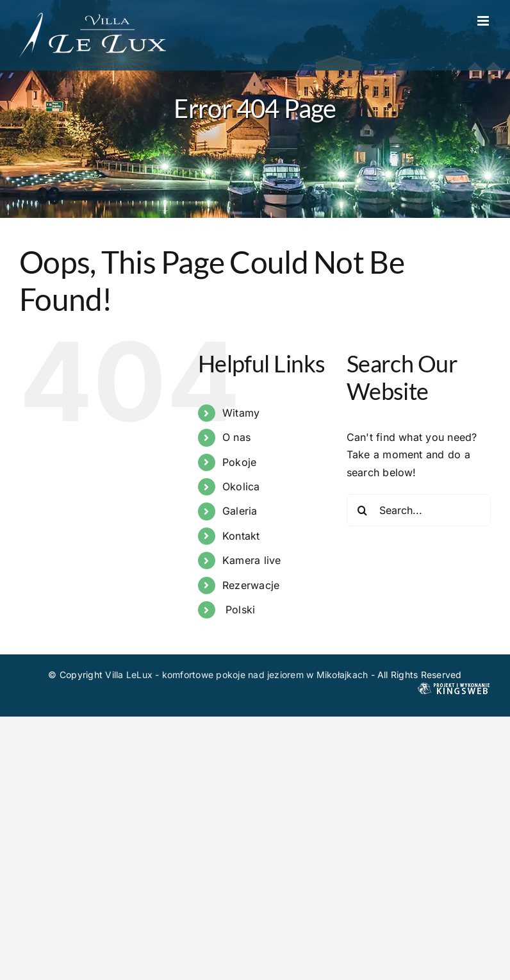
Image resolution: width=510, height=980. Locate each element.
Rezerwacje (251, 585)
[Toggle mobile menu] (484, 21)
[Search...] (419, 510)
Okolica (241, 486)
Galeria (240, 511)
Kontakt (241, 536)
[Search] (363, 510)
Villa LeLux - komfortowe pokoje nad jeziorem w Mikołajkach (236, 675)
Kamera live (252, 560)
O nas (236, 437)
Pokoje (239, 462)
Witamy (241, 413)
